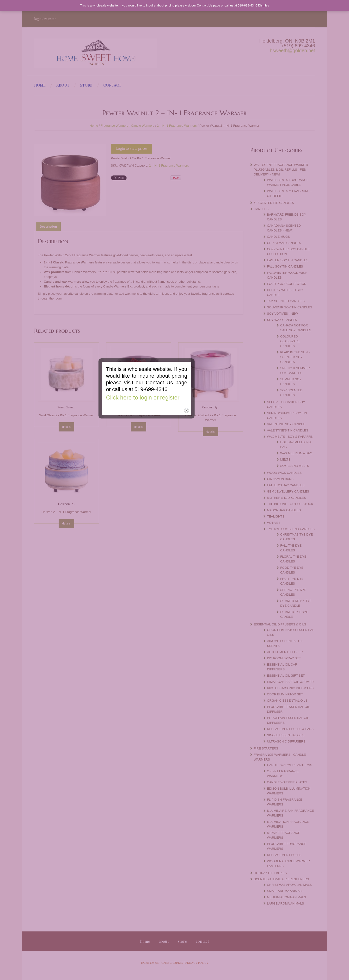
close (215, 498)
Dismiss (263, 5)
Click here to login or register (171, 485)
